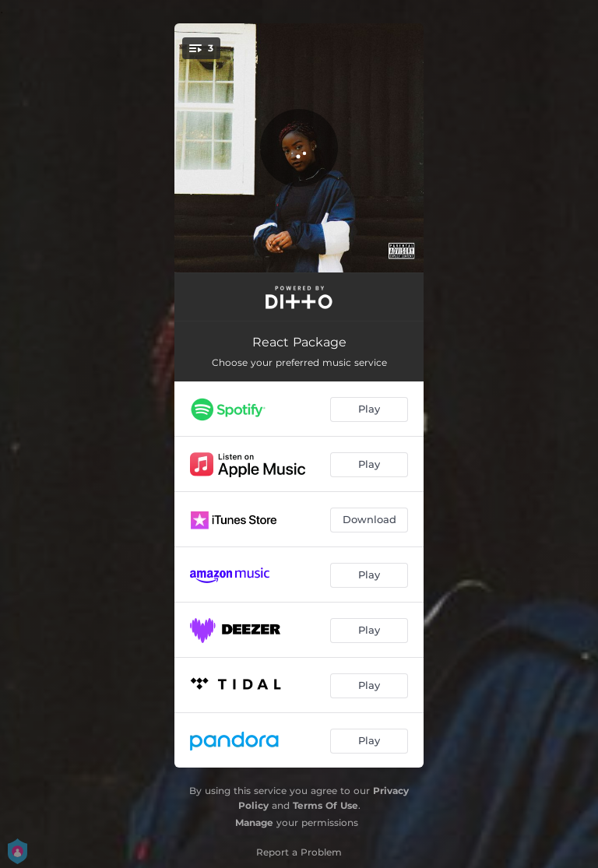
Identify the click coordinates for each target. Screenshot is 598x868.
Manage (254, 822)
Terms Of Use (325, 805)
